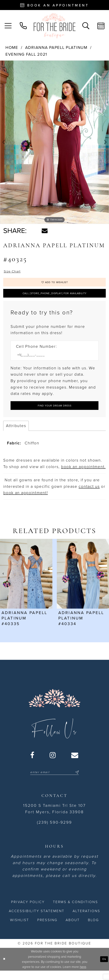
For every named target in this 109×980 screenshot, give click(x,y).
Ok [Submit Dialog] (103, 969)
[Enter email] (54, 781)
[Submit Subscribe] (81, 781)
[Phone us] (23, 26)
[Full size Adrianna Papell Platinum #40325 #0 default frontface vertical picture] (54, 142)
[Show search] (86, 26)
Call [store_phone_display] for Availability (55, 298)
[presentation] (26, 582)
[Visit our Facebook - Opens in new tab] (32, 764)
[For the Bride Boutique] (54, 26)
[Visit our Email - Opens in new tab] (75, 764)
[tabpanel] (54, 142)
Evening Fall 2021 (26, 54)
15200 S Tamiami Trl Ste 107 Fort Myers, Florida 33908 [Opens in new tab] (54, 818)
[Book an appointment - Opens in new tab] (54, 5)
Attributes (16, 434)
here (83, 976)
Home (12, 48)
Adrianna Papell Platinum (56, 48)
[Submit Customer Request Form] (54, 413)
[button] (8, 26)
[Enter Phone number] (52, 361)
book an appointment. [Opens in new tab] (83, 475)
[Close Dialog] (5, 969)
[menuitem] (8, 26)
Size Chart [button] (14, 272)
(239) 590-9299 (54, 832)
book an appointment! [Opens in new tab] (26, 501)
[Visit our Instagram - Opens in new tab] (53, 764)
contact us (89, 495)
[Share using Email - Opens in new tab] (45, 231)
